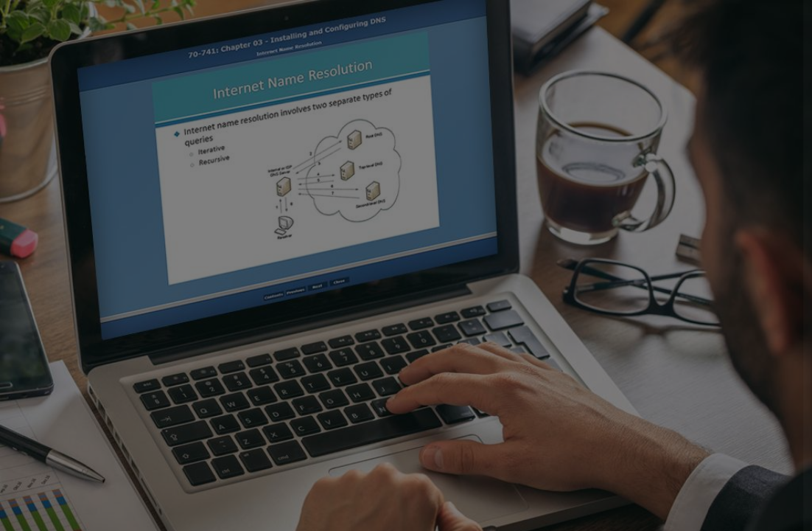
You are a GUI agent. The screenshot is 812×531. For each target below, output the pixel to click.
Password (552, 305)
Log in (657, 418)
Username (552, 230)
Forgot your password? (734, 376)
